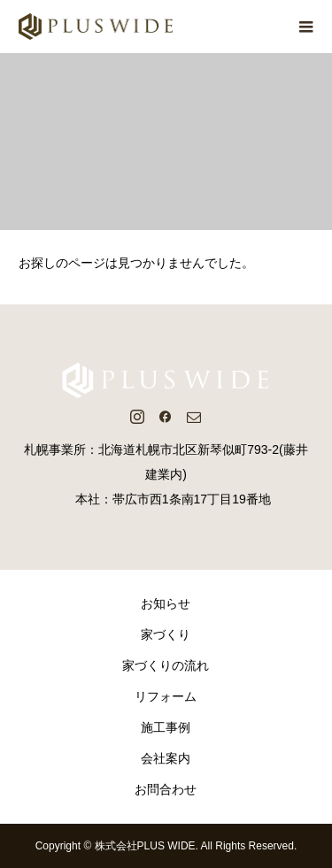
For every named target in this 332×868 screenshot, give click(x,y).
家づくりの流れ (166, 665)
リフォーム (166, 696)
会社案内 (166, 758)
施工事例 (166, 727)
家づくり (166, 634)
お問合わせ (166, 789)
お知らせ (166, 603)
